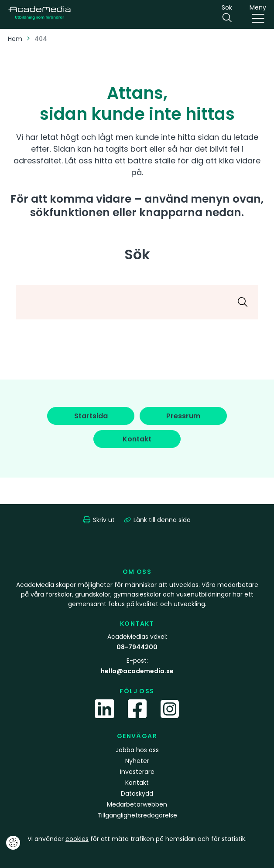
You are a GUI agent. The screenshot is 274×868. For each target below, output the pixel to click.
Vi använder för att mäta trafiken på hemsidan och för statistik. (137, 839)
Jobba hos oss (137, 750)
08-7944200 (137, 647)
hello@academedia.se (137, 671)
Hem (15, 39)
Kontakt (137, 783)
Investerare (137, 772)
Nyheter (137, 761)
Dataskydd (137, 793)
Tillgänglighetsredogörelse (137, 815)
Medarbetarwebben (137, 804)
